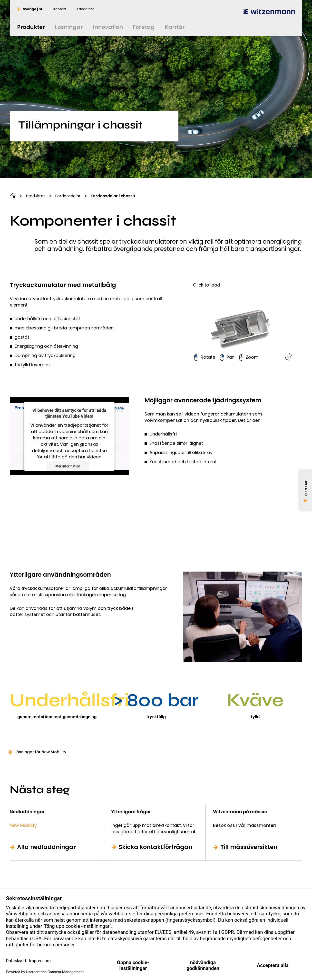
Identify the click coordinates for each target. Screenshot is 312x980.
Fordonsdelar (68, 196)
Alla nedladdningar (46, 847)
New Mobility (23, 825)
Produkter (35, 196)
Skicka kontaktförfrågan (156, 847)
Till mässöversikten (249, 847)
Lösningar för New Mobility (40, 752)
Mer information (68, 466)
